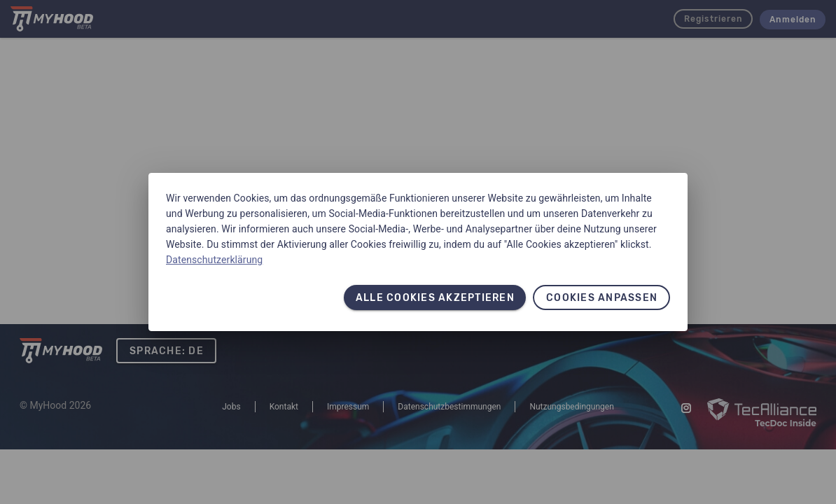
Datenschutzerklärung (214, 260)
